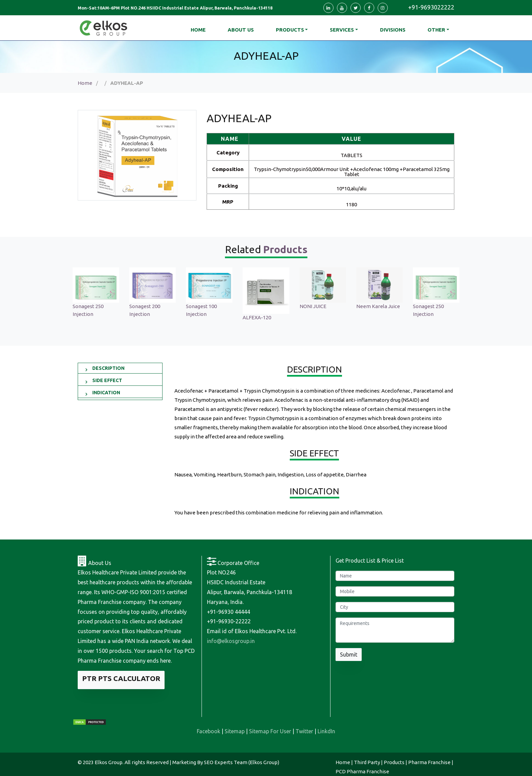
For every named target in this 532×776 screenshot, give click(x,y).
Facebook (208, 731)
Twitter (304, 731)
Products (290, 30)
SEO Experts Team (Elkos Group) (242, 762)
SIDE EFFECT (107, 380)
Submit (349, 655)
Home (85, 83)
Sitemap (235, 731)
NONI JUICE (313, 306)
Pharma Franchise (429, 762)
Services (342, 30)
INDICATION (106, 393)
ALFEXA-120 (257, 317)
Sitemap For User (270, 731)
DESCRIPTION (108, 368)
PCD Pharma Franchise (362, 771)
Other (436, 30)
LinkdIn (326, 731)
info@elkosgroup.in (231, 641)
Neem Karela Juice (378, 306)
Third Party (367, 762)
